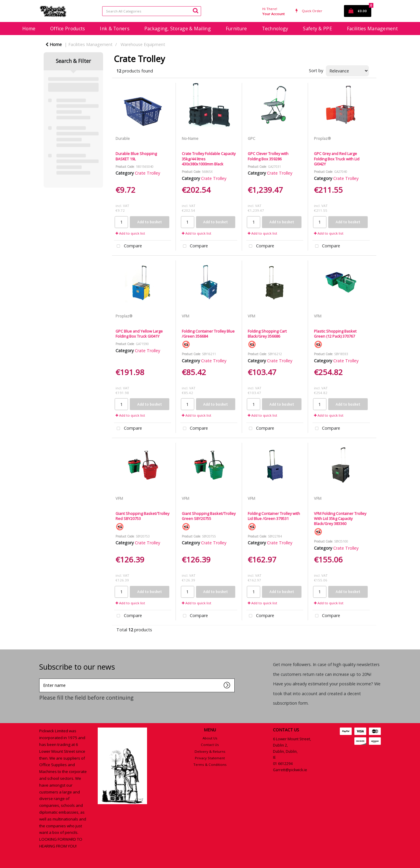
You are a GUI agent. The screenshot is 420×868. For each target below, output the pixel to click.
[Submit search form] (195, 10)
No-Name (190, 138)
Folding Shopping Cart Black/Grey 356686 (267, 334)
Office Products (68, 29)
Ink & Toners (115, 29)
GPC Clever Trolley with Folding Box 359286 (268, 156)
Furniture (236, 29)
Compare (128, 246)
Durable (123, 138)
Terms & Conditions (210, 765)
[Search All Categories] (152, 11)
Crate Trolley (147, 173)
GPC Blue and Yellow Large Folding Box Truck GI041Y (139, 334)
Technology (275, 29)
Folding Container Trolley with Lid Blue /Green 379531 (274, 516)
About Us (210, 738)
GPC (251, 138)
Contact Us (210, 745)
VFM (185, 316)
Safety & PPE (317, 29)
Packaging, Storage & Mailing (178, 29)
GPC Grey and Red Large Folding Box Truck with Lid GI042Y (337, 159)
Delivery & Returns (210, 751)
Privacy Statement (210, 758)
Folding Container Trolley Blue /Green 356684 (208, 334)
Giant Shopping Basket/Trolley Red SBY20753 (142, 516)
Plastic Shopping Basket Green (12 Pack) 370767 (335, 334)
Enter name (41, 678)
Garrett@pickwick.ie (290, 770)
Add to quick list (130, 233)
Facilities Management (372, 29)
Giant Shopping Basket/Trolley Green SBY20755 (209, 516)
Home (29, 29)
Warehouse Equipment (143, 44)
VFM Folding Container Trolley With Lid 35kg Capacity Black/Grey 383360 (340, 519)
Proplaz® (322, 138)
